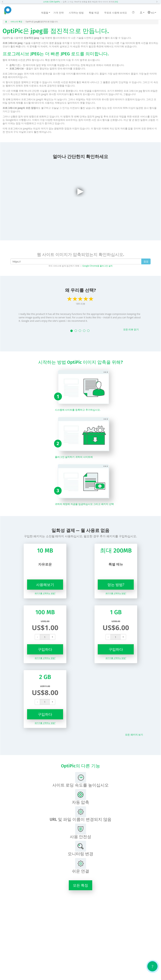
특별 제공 (94, 13)
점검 (146, 261)
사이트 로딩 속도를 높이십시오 (81, 780)
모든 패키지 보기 (134, 735)
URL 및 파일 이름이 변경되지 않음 (80, 814)
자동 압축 (81, 797)
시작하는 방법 (76, 13)
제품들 (46, 13)
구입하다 (45, 649)
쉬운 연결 (81, 866)
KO (152, 13)
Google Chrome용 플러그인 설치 (97, 266)
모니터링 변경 (81, 849)
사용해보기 (45, 585)
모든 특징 (80, 885)
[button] (3, 2)
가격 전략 (59, 13)
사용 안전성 (81, 831)
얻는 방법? (116, 585)
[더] (116, 2)
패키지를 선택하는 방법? (45, 593)
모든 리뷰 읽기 (131, 329)
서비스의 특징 (16, 22)
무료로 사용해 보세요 (116, 13)
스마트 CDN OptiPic (52, 2)
